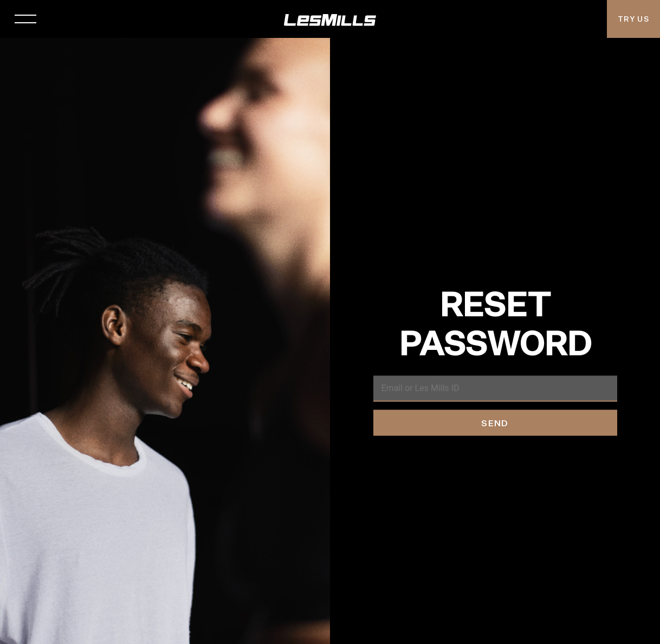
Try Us (633, 19)
